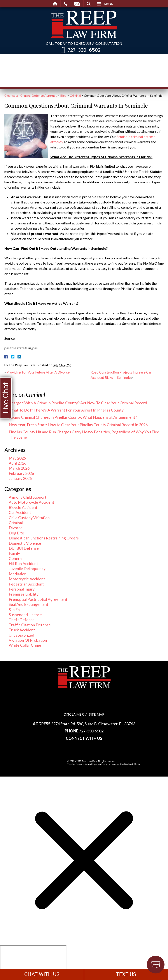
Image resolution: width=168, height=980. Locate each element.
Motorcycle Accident (27, 579)
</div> (33, 962)
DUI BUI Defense (24, 548)
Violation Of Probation (28, 640)
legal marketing (100, 764)
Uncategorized (21, 635)
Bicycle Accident (23, 507)
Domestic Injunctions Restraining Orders (44, 538)
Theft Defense (22, 620)
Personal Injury (22, 589)
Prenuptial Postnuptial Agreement (38, 599)
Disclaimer (74, 714)
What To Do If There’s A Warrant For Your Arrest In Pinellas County (66, 410)
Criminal (75, 96)
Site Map (97, 714)
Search (89, 4)
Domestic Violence (25, 543)
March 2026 (19, 468)
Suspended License (25, 615)
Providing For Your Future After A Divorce (38, 372)
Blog (63, 96)
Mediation (18, 574)
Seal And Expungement (29, 604)
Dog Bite (16, 533)
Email (77, 4)
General (16, 558)
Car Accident (20, 512)
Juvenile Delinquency (27, 568)
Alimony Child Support (28, 497)
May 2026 (17, 458)
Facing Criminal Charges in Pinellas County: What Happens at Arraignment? (73, 417)
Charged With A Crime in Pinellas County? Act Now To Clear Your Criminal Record (78, 403)
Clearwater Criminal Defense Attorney (31, 96)
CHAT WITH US (42, 974)
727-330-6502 (84, 50)
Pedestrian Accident (26, 584)
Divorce (16, 528)
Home (55, 4)
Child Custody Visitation (29, 518)
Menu (109, 4)
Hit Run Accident (23, 563)
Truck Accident (22, 630)
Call (66, 4)
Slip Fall (15, 610)
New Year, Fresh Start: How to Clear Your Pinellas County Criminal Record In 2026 (78, 425)
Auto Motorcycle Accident (31, 502)
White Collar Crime (25, 645)
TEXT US (126, 974)
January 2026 (20, 478)
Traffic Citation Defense (30, 625)
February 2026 (21, 473)
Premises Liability (24, 594)
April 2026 (17, 463)
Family (14, 553)
